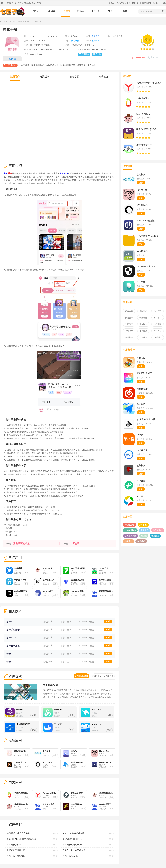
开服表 (128, 3)
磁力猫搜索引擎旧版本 (147, 129)
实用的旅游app (51, 685)
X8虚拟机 (141, 541)
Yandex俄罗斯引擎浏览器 (149, 83)
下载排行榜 (156, 3)
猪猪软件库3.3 (143, 114)
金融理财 (143, 318)
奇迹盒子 (144, 530)
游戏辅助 (158, 318)
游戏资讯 (64, 173)
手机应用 (21, 22)
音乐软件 (129, 337)
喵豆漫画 (155, 536)
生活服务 (129, 324)
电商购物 (143, 337)
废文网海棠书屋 (144, 145)
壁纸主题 (143, 311)
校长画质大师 (130, 536)
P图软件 (129, 331)
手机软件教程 (145, 3)
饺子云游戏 (158, 530)
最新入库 (112, 3)
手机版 (164, 3)
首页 (36, 11)
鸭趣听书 (129, 541)
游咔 (6, 173)
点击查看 (75, 41)
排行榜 (96, 11)
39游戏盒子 (130, 525)
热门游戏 (121, 3)
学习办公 (158, 331)
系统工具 (29, 22)
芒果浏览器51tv (144, 98)
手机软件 (66, 11)
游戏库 (81, 11)
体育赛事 (129, 318)
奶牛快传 (143, 525)
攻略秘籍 (135, 3)
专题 (110, 11)
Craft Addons (130, 530)
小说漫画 (143, 331)
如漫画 (144, 536)
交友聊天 (143, 324)
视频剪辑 (158, 324)
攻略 (125, 11)
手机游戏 (51, 11)
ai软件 (158, 337)
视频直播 (158, 311)
